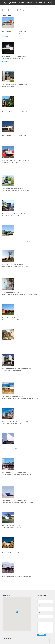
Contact (28, 7)
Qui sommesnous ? (21, 2)
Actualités (47, 1)
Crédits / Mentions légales (8, 638)
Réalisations (30, 1)
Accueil (14, 3)
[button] (17, 612)
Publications (39, 3)
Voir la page (5, 36)
